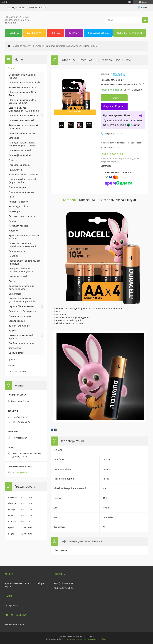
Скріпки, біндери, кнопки (22, 306)
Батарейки (39, 46)
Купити (116, 98)
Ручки (12, 281)
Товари (11, 68)
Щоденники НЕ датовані (21, 120)
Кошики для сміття (18, 207)
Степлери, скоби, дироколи (23, 311)
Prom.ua (91, 637)
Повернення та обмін (130, 33)
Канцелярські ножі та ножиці (24, 175)
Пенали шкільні (17, 251)
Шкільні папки (16, 353)
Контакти (74, 33)
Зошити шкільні (17, 321)
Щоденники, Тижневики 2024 (24, 116)
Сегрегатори (15, 294)
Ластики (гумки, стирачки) (22, 216)
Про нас (55, 33)
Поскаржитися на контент (71, 639)
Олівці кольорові (18, 187)
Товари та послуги (22, 46)
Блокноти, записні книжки (22, 133)
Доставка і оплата (98, 33)
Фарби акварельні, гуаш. (22, 343)
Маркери (13, 231)
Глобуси (13, 160)
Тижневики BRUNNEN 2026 (22, 87)
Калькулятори (16, 170)
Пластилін (14, 256)
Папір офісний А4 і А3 (20, 155)
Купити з (116, 106)
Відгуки (12, 366)
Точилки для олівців (19, 326)
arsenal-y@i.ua (20, 473)
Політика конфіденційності (96, 639)
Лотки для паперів (18, 226)
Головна (14, 33)
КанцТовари (34, 33)
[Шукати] (145, 20)
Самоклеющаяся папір (21, 151)
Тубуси (12, 331)
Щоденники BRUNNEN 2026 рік (24, 83)
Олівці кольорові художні (22, 192)
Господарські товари (20, 165)
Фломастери (15, 348)
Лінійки (13, 221)
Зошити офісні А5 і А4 (20, 316)
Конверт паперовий (19, 202)
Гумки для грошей (18, 276)
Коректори (14, 211)
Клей (11, 197)
